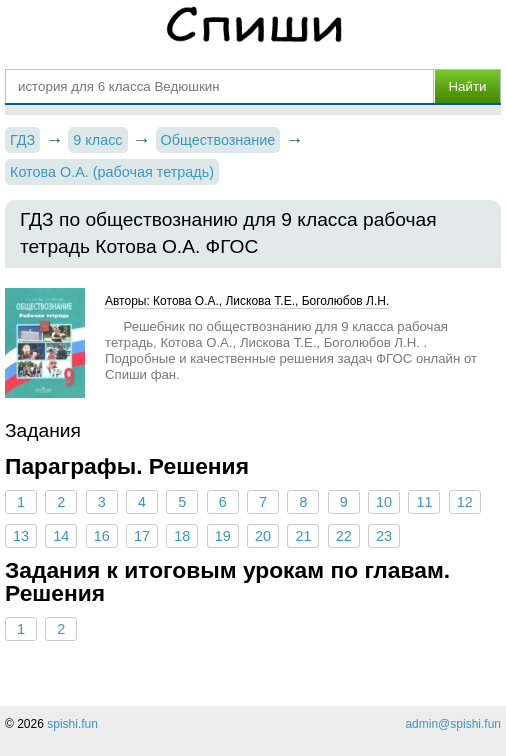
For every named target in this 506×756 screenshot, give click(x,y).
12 (465, 502)
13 (21, 536)
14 (61, 536)
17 (142, 536)
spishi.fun (72, 724)
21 (303, 536)
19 (223, 536)
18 (182, 536)
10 (384, 502)
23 (384, 536)
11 (424, 502)
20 (263, 536)
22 (344, 536)
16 (102, 536)
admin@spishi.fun (453, 724)
